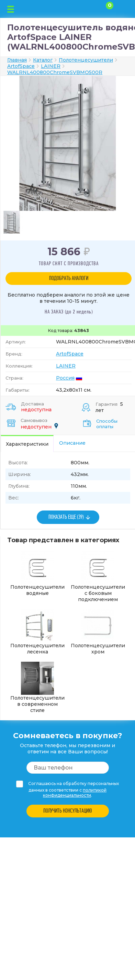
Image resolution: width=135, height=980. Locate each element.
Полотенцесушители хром (98, 632)
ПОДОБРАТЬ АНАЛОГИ (69, 278)
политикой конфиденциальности (75, 793)
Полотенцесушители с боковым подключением (98, 577)
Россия (65, 378)
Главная (17, 60)
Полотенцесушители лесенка (37, 632)
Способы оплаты (107, 424)
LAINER (66, 366)
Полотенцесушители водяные (37, 574)
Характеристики (27, 444)
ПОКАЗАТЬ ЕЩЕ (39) (66, 517)
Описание (72, 443)
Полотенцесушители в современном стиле (37, 688)
